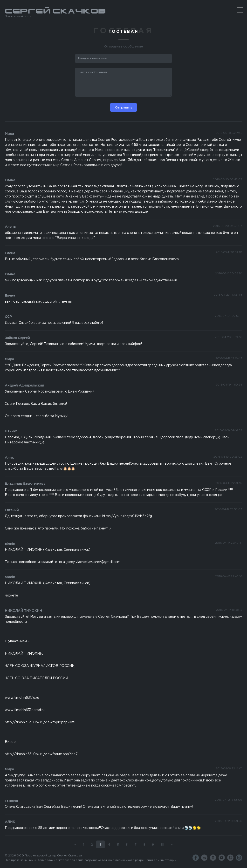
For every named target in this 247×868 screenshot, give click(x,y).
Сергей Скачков (123, 13)
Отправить (123, 108)
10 (162, 844)
